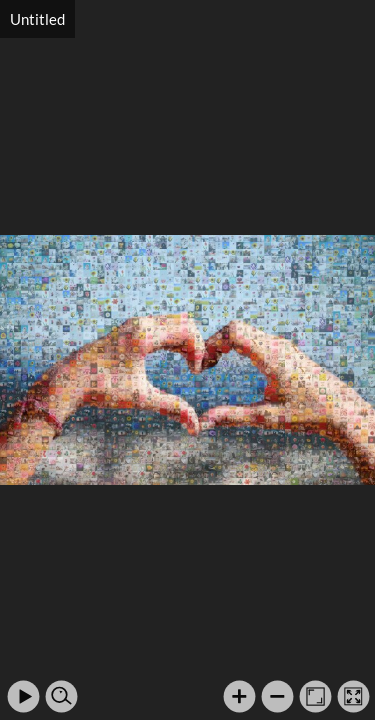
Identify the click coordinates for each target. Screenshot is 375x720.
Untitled (37, 19)
